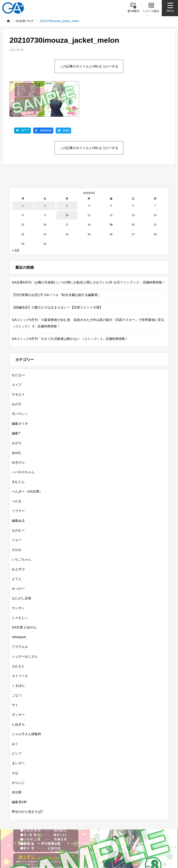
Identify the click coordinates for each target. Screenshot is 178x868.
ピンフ (17, 724)
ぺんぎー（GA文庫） (27, 462)
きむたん (18, 452)
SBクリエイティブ (52, 838)
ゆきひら (18, 432)
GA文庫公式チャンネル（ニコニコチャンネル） (57, 846)
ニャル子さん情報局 (26, 704)
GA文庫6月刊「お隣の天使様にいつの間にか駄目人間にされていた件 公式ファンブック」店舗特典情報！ (89, 253)
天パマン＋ (20, 384)
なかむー (18, 500)
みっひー (18, 559)
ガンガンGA (115, 822)
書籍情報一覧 (51, 813)
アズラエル (20, 617)
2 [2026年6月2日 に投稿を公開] (45, 176)
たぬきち (18, 694)
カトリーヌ (20, 646)
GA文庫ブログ (111, 813)
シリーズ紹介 (81, 813)
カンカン (18, 578)
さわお (17, 520)
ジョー (17, 510)
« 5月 (16, 221)
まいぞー (18, 733)
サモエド (18, 365)
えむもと (18, 636)
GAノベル (61, 822)
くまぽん (18, 656)
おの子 (17, 374)
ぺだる (17, 471)
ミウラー (18, 481)
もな (15, 743)
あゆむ (17, 423)
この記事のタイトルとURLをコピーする (89, 66)
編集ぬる (18, 491)
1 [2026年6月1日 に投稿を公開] (23, 176)
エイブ (17, 355)
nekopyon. (19, 607)
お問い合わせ (136, 846)
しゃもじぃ (20, 588)
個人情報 (109, 846)
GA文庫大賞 (141, 813)
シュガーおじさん (25, 627)
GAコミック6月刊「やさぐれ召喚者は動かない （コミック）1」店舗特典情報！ (70, 309)
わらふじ (18, 753)
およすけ (18, 539)
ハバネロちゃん (23, 442)
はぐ (15, 714)
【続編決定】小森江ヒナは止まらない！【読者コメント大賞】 (57, 277)
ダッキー (18, 685)
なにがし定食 (22, 568)
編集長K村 (19, 772)
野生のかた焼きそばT (27, 782)
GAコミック (87, 822)
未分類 (17, 762)
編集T (16, 403)
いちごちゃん (22, 530)
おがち (17, 413)
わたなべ (18, 345)
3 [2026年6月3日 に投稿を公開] (67, 176)
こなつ (17, 665)
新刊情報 (24, 813)
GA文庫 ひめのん (24, 597)
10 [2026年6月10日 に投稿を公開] (67, 186)
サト (15, 675)
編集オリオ (20, 394)
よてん (17, 549)
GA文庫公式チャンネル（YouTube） (103, 838)
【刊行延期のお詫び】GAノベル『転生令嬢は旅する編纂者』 (56, 265)
